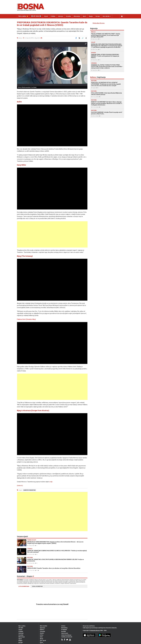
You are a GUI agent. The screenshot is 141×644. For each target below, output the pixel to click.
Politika (53, 16)
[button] (86, 44)
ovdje (51, 482)
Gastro (42, 633)
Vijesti (46, 16)
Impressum (65, 633)
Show (41, 639)
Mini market (43, 626)
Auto (41, 637)
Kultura (42, 630)
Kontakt (64, 631)
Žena (41, 642)
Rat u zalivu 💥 (23, 16)
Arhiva (63, 626)
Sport (84, 16)
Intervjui (61, 16)
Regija (91, 16)
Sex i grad (43, 640)
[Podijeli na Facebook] (76, 38)
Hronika (68, 16)
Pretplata (64, 630)
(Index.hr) (20, 486)
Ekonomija (77, 16)
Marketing (64, 628)
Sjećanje (42, 628)
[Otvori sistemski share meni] (86, 38)
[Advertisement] (52, 234)
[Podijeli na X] (79, 38)
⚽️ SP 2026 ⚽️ (36, 16)
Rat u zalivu (22, 626)
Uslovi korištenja (66, 635)
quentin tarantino (30, 490)
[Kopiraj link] (83, 38)
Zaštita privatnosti (67, 637)
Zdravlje (42, 631)
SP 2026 (21, 628)
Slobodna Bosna (98, 23)
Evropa (98, 16)
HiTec (42, 635)
